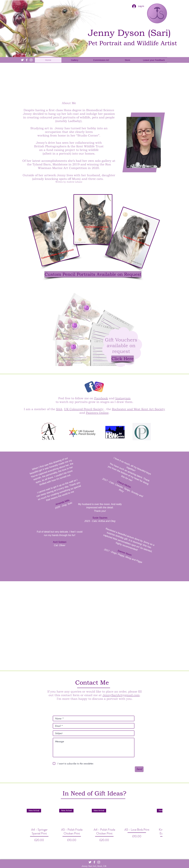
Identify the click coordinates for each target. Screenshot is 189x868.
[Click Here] (123, 359)
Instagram (123, 398)
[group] (94, 827)
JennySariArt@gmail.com (121, 695)
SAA (59, 409)
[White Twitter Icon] (22, 60)
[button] (93, 274)
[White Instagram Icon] (31, 60)
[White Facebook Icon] (27, 60)
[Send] (139, 769)
